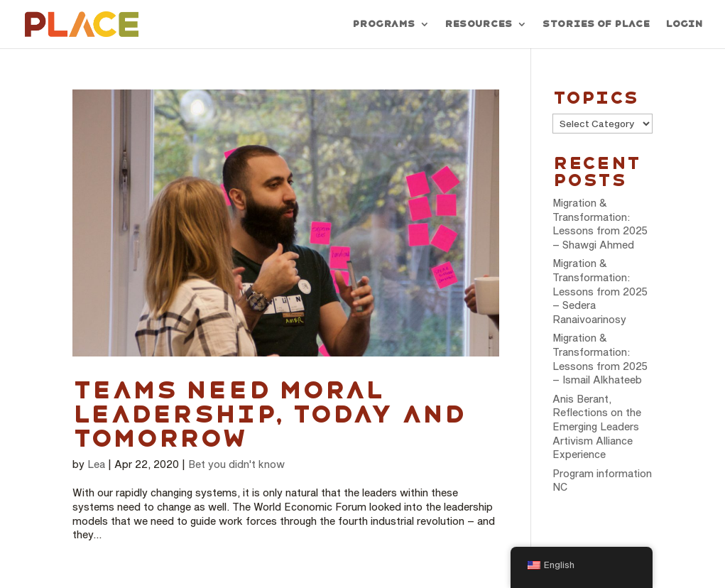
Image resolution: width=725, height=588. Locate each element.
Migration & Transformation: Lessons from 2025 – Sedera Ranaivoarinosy (600, 291)
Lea (96, 464)
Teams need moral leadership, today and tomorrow (268, 414)
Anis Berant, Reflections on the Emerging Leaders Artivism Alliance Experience (597, 426)
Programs (383, 24)
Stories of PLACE (596, 24)
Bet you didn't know (236, 464)
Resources (478, 24)
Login (684, 24)
